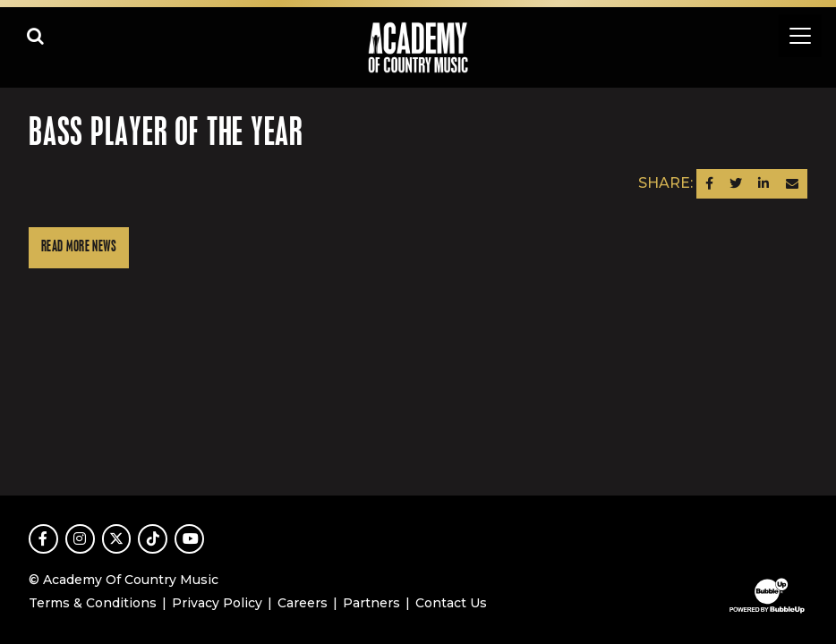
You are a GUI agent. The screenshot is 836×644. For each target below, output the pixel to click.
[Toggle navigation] (800, 36)
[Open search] (36, 36)
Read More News (79, 247)
